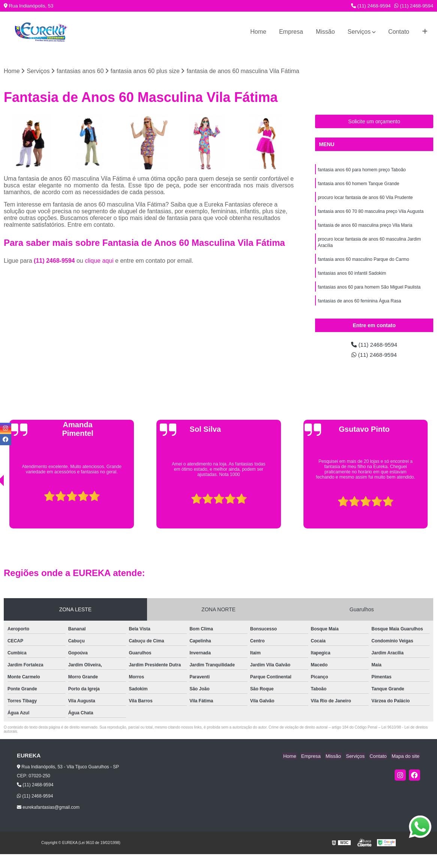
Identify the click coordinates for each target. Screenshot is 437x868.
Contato (399, 32)
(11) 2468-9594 (371, 6)
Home (258, 32)
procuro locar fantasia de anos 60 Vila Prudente (365, 199)
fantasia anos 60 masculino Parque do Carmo (363, 262)
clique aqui (99, 261)
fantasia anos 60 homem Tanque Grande (358, 184)
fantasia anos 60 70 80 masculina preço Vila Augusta (371, 213)
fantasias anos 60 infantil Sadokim (352, 277)
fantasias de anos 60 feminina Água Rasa (359, 305)
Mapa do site (406, 758)
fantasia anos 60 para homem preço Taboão (362, 170)
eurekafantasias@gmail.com (48, 810)
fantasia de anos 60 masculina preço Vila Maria (365, 227)
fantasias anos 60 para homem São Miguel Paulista (369, 291)
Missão (325, 32)
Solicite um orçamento (374, 122)
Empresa (291, 32)
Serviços (359, 32)
